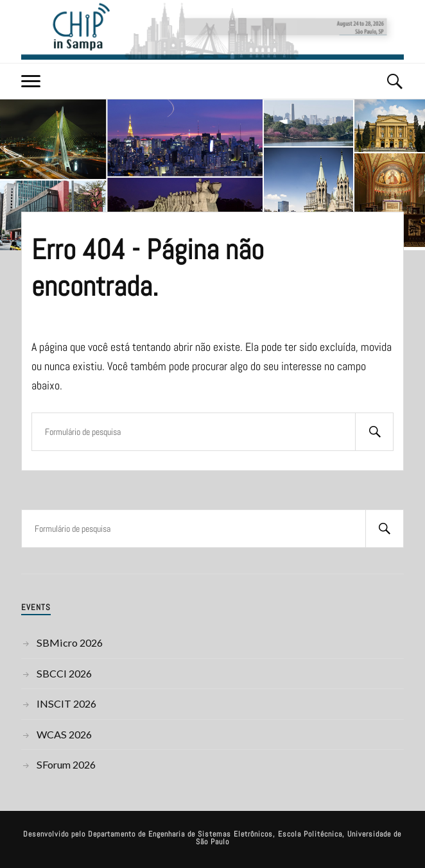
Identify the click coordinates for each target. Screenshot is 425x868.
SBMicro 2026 (70, 642)
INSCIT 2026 (66, 703)
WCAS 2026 (64, 734)
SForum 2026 (66, 764)
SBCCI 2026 (64, 673)
